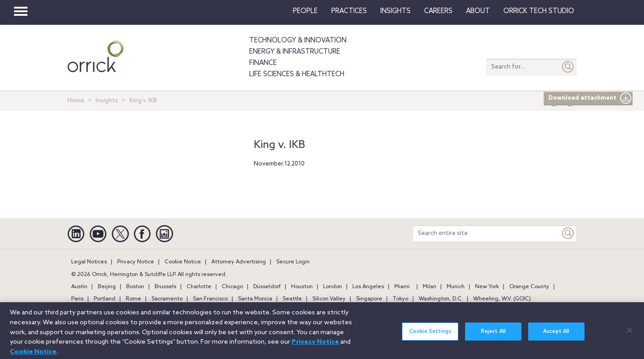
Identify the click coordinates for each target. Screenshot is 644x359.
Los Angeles (368, 287)
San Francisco (210, 299)
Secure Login (293, 262)
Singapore (369, 299)
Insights (107, 101)
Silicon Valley (329, 299)
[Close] (630, 334)
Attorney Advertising (239, 262)
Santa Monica (255, 299)
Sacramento (167, 299)
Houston (302, 287)
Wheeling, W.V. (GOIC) (502, 299)
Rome (133, 299)
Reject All (493, 336)
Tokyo (400, 299)
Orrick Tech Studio (539, 11)
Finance (263, 63)
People (305, 11)
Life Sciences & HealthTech (297, 74)
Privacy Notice (136, 262)
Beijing (107, 287)
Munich (456, 287)
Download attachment (590, 98)
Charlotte (199, 287)
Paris (77, 299)
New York (487, 287)
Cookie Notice (183, 262)
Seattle (292, 299)
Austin (79, 287)
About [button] (478, 11)
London (333, 287)
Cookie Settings (430, 336)
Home (76, 101)
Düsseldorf (267, 287)
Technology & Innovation (298, 41)
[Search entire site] (487, 233)
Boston (135, 287)
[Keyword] (568, 233)
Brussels (165, 287)
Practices (349, 11)
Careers (438, 11)
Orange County (529, 287)
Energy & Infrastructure (295, 52)
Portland (105, 299)
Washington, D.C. (441, 299)
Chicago (232, 287)
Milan (429, 287)
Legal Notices (89, 262)
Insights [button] (395, 11)
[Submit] (568, 67)
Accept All (556, 336)
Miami (402, 287)
